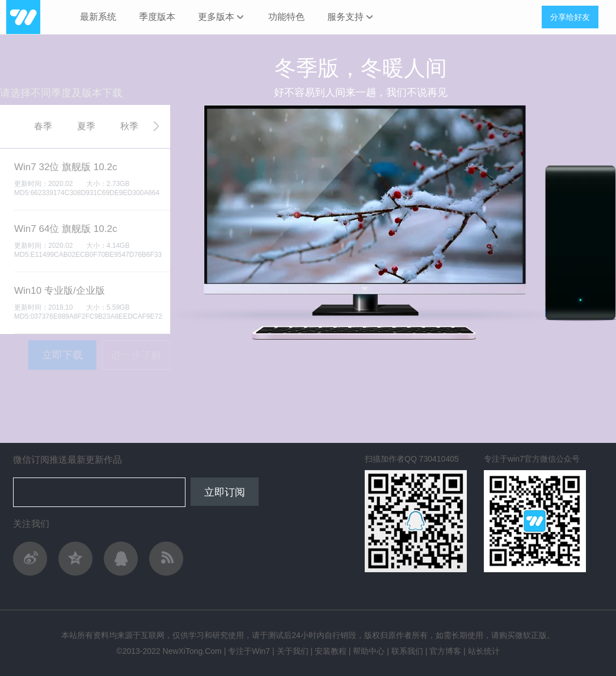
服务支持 (351, 17)
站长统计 (484, 651)
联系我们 (407, 651)
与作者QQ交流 (121, 559)
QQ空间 (75, 559)
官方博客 (445, 651)
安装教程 (331, 651)
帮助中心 (369, 651)
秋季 (129, 126)
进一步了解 (136, 355)
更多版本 (222, 17)
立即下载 (62, 355)
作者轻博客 (166, 559)
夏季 (86, 126)
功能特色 (286, 17)
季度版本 (157, 17)
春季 (43, 126)
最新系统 (98, 17)
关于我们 (293, 651)
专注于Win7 (249, 651)
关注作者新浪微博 (30, 559)
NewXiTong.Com (192, 651)
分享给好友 (570, 17)
